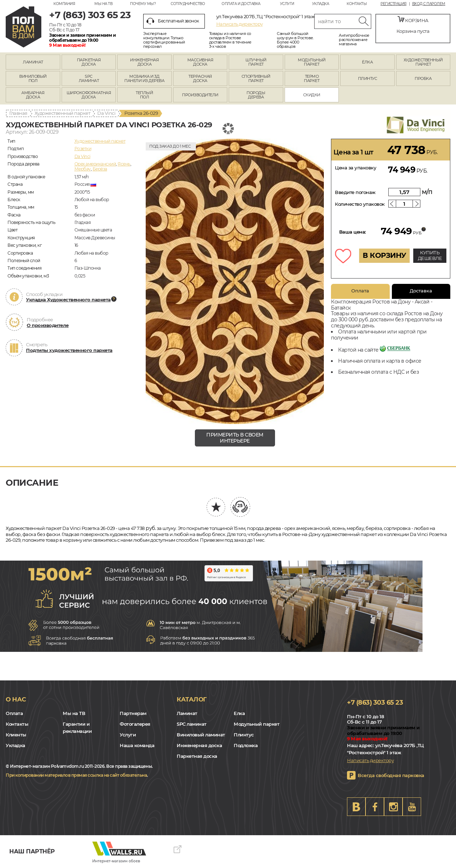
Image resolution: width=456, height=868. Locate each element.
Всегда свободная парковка (391, 775)
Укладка (321, 4)
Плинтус (244, 735)
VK (356, 807)
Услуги (287, 4)
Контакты (357, 4)
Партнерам (133, 713)
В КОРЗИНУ (384, 255)
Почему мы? (143, 4)
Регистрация (393, 4)
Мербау (83, 169)
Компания (64, 4)
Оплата (360, 291)
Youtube (412, 807)
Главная (18, 113)
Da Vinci (106, 113)
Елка (239, 713)
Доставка (421, 291)
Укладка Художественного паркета (68, 300)
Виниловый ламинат (201, 735)
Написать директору (240, 24)
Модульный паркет (256, 724)
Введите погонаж (355, 192)
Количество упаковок (360, 204)
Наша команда (137, 745)
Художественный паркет (63, 113)
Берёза (100, 169)
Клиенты (16, 735)
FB (375, 807)
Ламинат (187, 713)
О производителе (48, 325)
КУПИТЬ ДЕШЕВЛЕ (430, 255)
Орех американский (95, 164)
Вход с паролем (429, 4)
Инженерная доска (199, 745)
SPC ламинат (192, 724)
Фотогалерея (135, 724)
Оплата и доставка (241, 4)
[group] (235, 281)
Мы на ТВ (103, 4)
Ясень (124, 164)
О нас (16, 699)
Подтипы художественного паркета (69, 350)
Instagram (393, 807)
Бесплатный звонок (173, 21)
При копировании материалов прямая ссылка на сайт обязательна (76, 775)
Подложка (246, 745)
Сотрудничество (188, 4)
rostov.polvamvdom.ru (24, 27)
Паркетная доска (197, 756)
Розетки (83, 149)
